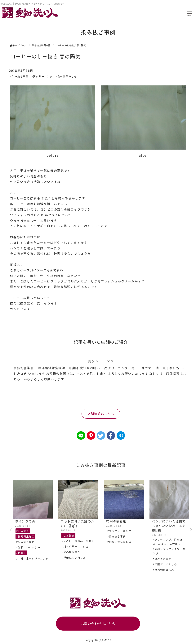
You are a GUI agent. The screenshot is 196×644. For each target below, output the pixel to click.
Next (191, 530)
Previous (11, 530)
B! (121, 435)
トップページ (18, 45)
